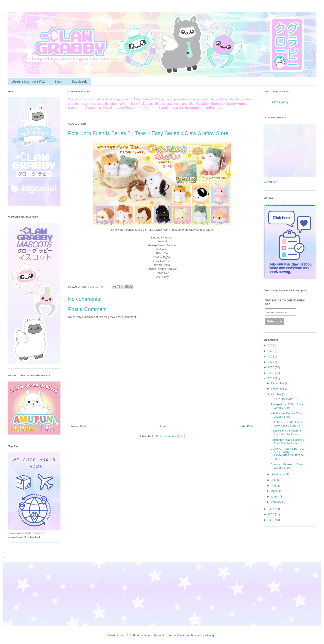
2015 (271, 520)
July (274, 480)
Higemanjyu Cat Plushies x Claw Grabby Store (287, 442)
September (279, 474)
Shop (59, 82)
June (275, 485)
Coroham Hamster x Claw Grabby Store (287, 466)
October (277, 394)
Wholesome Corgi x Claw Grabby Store (286, 415)
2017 (271, 509)
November (278, 389)
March (276, 497)
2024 (271, 345)
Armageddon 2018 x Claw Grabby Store (287, 406)
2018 (271, 378)
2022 (271, 357)
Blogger (211, 635)
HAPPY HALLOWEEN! (285, 399)
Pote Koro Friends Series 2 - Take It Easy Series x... (288, 424)
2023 (271, 351)
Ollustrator (183, 635)
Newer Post (79, 426)
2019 (271, 373)
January (277, 502)
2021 (271, 362)
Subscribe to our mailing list (285, 302)
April (275, 491)
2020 (271, 367)
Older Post (246, 426)
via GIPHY (270, 182)
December (278, 383)
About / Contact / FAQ (29, 82)
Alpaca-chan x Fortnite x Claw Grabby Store (286, 433)
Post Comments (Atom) (171, 436)
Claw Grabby (280, 102)
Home (163, 426)
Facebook (79, 82)
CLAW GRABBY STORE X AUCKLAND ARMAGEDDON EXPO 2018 (287, 454)
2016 (271, 514)
